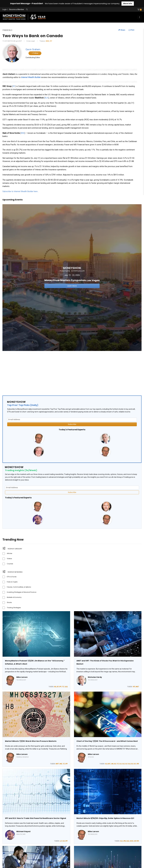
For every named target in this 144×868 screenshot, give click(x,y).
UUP (135, 841)
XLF (126, 764)
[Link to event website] (72, 277)
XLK (129, 764)
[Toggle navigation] (140, 17)
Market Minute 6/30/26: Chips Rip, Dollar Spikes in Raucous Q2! (105, 818)
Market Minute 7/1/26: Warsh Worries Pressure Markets (31, 741)
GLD (106, 764)
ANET (137, 687)
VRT (134, 687)
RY (51, 41)
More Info (128, 3)
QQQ (66, 687)
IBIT (109, 764)
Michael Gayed (23, 831)
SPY (60, 687)
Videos (9, 559)
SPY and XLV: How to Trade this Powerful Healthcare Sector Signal (35, 818)
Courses (10, 564)
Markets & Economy (14, 597)
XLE (124, 764)
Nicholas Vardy (95, 677)
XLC (121, 764)
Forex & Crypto (12, 582)
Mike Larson (22, 677)
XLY (135, 764)
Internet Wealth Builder (31, 77)
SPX (138, 764)
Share (122, 30)
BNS (48, 41)
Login (5, 9)
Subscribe (72, 424)
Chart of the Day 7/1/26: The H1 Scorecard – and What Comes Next (107, 741)
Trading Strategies (14, 608)
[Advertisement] (72, 372)
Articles (10, 553)
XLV (132, 764)
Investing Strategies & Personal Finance (22, 592)
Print (131, 30)
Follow (35, 53)
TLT (63, 687)
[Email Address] (72, 420)
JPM (124, 841)
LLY (61, 841)
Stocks (9, 602)
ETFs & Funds (12, 577)
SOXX (132, 841)
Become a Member (17, 9)
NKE (61, 764)
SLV (115, 764)
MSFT (57, 764)
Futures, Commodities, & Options (19, 587)
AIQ (55, 687)
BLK (47, 98)
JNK (112, 764)
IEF (58, 687)
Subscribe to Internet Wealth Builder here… (21, 191)
